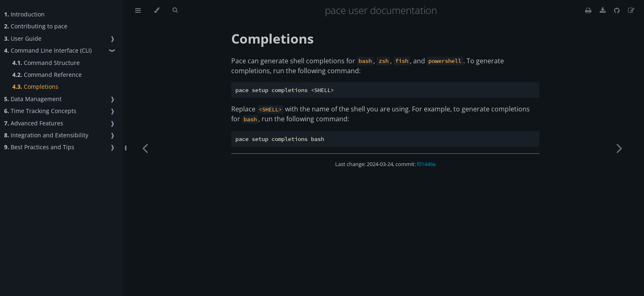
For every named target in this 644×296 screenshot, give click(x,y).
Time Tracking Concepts (40, 111)
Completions (35, 87)
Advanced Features (34, 123)
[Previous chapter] (145, 148)
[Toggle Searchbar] (175, 10)
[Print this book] (589, 10)
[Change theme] (157, 10)
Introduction (24, 14)
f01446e (426, 164)
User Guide (23, 38)
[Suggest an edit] (631, 10)
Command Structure (46, 63)
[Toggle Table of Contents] (138, 10)
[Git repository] (618, 10)
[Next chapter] (619, 148)
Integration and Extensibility (46, 135)
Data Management (33, 99)
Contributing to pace (36, 26)
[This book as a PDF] (604, 10)
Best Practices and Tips (39, 147)
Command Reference (47, 75)
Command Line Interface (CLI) (48, 50)
